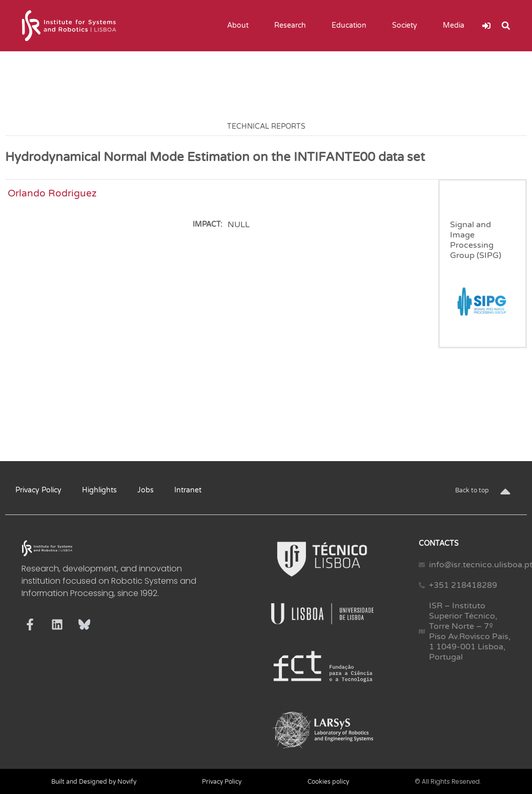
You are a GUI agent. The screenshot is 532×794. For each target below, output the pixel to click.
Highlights (99, 490)
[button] (506, 26)
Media (456, 26)
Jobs (146, 490)
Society (407, 26)
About (240, 26)
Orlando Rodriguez (52, 193)
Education (352, 26)
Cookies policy (328, 782)
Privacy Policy (38, 490)
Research (293, 26)
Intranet (188, 490)
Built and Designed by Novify (94, 782)
